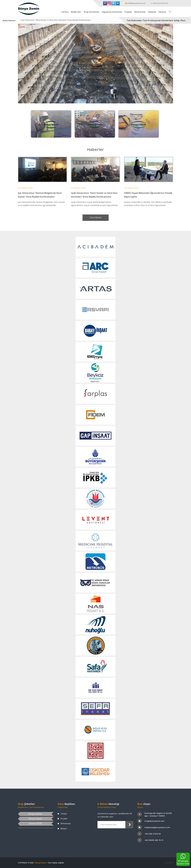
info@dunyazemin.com (155, 821)
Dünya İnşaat (35, 819)
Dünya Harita (35, 814)
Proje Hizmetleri (92, 12)
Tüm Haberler (95, 218)
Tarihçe (65, 12)
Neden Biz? (76, 12)
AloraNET (169, 863)
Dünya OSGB (35, 823)
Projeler (128, 12)
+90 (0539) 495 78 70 (154, 840)
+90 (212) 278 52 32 (153, 834)
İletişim (162, 12)
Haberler (152, 12)
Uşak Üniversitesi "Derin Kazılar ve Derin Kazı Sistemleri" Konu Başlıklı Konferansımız (56, 20)
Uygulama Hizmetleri (112, 12)
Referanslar (140, 12)
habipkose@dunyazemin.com (157, 827)
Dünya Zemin (41, 863)
